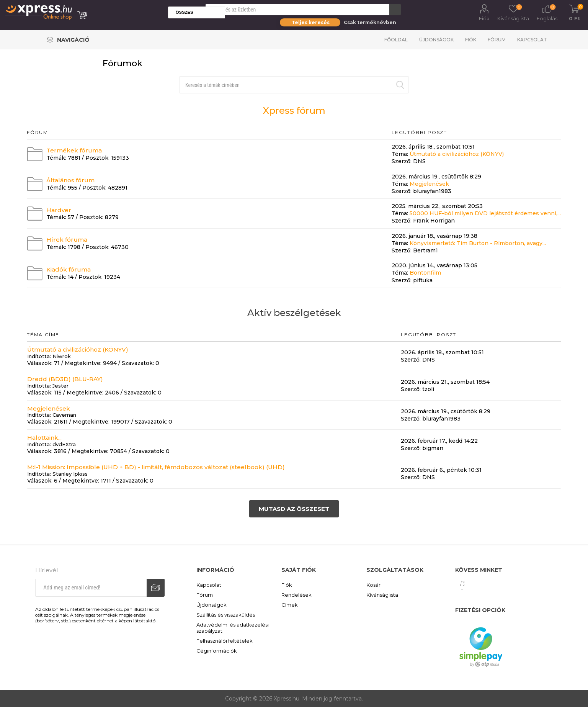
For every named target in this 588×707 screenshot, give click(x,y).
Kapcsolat (532, 40)
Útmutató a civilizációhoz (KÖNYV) (457, 154)
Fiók (484, 18)
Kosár (373, 585)
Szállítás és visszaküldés (226, 615)
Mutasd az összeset (294, 509)
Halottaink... (44, 438)
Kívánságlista (382, 595)
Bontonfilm (425, 273)
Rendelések (296, 595)
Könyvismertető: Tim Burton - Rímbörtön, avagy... (478, 243)
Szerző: (402, 162)
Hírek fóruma (67, 240)
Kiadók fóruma (69, 269)
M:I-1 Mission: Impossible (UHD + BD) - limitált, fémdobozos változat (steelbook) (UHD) (156, 467)
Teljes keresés (311, 22)
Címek (290, 605)
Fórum (497, 40)
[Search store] (297, 10)
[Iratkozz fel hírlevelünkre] (91, 588)
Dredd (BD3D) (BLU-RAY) (65, 379)
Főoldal (396, 40)
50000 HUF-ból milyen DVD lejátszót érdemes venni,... (485, 213)
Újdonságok (436, 40)
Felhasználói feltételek (225, 641)
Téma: (400, 154)
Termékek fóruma (74, 150)
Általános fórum (70, 180)
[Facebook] (462, 585)
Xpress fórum (294, 110)
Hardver (59, 210)
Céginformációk (217, 651)
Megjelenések (429, 184)
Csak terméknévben (370, 22)
